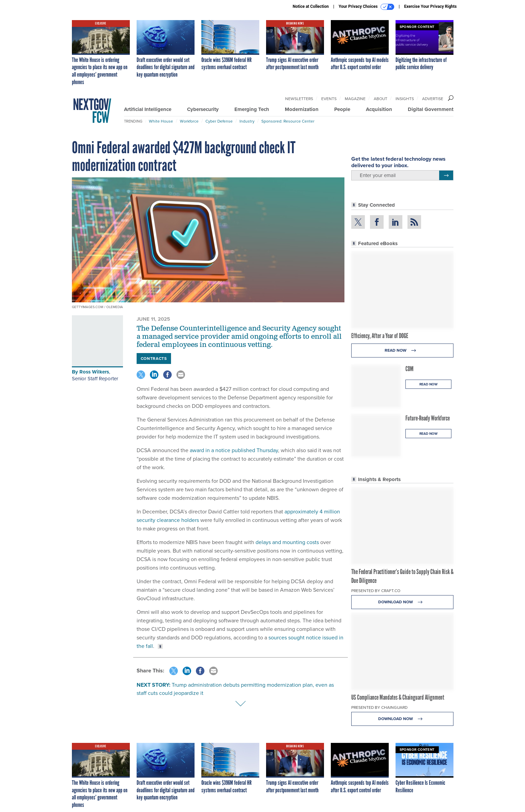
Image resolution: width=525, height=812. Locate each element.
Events (329, 99)
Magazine (355, 99)
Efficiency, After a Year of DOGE (380, 336)
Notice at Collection (311, 6)
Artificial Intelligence (148, 109)
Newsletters (299, 99)
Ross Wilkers (94, 372)
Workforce (189, 121)
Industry (247, 121)
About (381, 99)
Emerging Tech (252, 109)
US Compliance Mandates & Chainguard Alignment (398, 697)
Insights (405, 99)
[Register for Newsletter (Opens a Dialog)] (446, 175)
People (342, 109)
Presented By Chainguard (379, 707)
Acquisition (379, 109)
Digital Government (431, 109)
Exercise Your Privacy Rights (430, 6)
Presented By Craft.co (376, 591)
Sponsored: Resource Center (288, 121)
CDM (410, 369)
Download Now (402, 602)
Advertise (433, 99)
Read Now (402, 351)
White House (161, 121)
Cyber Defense (219, 121)
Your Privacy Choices (366, 7)
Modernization (302, 109)
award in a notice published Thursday (234, 450)
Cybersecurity (203, 109)
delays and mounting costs (287, 542)
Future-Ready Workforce (428, 418)
